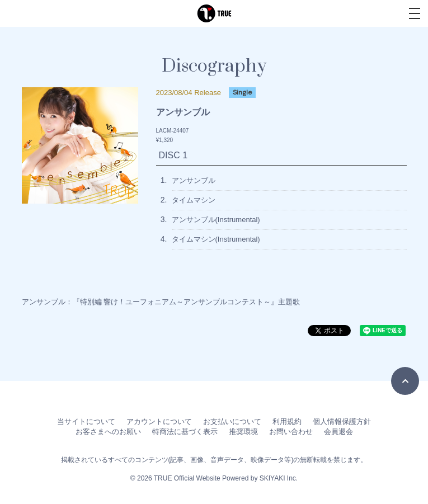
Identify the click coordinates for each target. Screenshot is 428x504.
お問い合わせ (291, 432)
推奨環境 (243, 432)
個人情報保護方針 (342, 421)
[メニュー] (415, 13)
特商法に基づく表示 (185, 432)
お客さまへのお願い (108, 432)
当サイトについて (86, 421)
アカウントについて (159, 421)
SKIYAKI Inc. (279, 478)
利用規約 (287, 421)
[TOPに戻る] (405, 381)
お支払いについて (232, 421)
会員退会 (338, 432)
